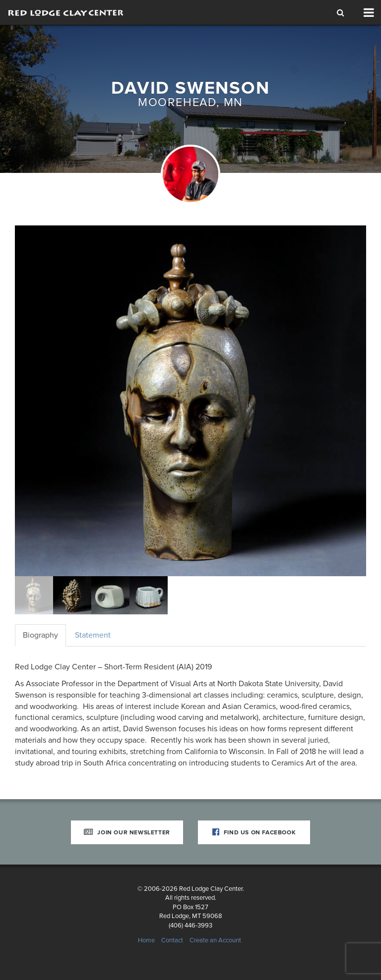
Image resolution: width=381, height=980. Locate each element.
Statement (93, 635)
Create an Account (215, 940)
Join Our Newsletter (127, 832)
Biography (40, 635)
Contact (172, 940)
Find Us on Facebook (254, 832)
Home (146, 940)
